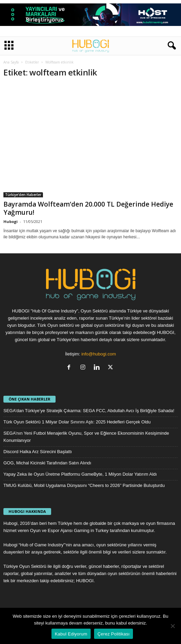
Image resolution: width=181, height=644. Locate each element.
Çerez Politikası (114, 634)
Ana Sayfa (11, 62)
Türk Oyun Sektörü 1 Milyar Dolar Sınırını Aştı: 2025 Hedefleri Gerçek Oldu (77, 422)
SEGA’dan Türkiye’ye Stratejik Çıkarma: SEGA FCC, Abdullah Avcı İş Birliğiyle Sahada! (89, 411)
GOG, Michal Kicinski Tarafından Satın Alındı (47, 463)
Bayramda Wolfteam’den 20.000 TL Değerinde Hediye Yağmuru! (88, 208)
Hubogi (11, 221)
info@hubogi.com (99, 354)
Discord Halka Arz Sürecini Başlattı (38, 452)
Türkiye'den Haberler (23, 195)
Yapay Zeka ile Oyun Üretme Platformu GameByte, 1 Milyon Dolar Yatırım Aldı (80, 474)
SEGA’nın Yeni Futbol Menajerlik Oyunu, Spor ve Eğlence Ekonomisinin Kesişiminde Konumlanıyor (86, 437)
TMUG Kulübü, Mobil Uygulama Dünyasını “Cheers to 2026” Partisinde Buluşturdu (84, 485)
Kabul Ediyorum (71, 634)
